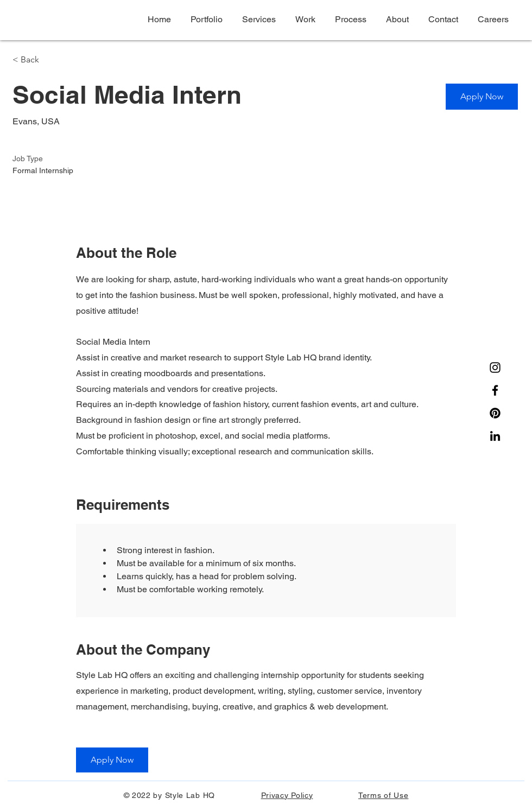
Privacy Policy (287, 795)
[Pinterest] (495, 413)
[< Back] (51, 60)
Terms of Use (383, 795)
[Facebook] (495, 390)
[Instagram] (495, 368)
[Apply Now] (482, 97)
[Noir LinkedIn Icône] (495, 436)
